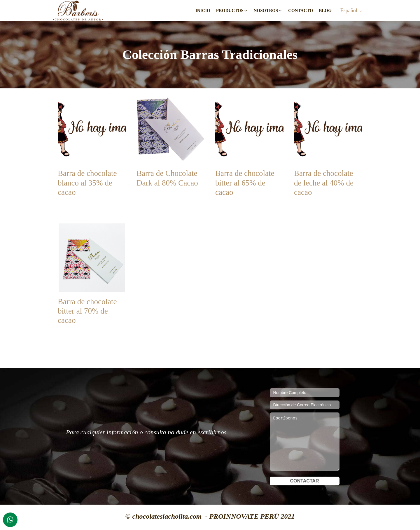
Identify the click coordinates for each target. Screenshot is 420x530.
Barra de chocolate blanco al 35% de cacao (87, 183)
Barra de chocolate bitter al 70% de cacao (87, 311)
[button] (232, 11)
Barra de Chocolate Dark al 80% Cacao (167, 178)
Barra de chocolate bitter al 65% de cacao (245, 183)
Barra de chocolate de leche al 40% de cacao (324, 183)
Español (349, 11)
